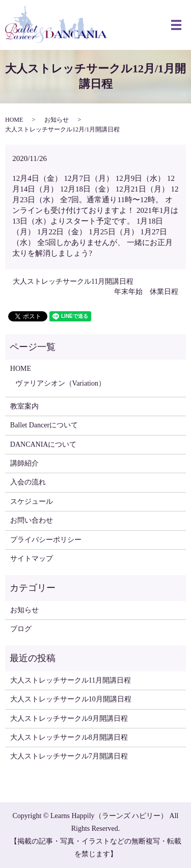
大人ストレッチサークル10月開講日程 (71, 699)
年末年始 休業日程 (146, 292)
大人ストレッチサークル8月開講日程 (69, 737)
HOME (14, 120)
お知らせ (57, 120)
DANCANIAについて (44, 444)
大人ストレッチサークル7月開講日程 (69, 756)
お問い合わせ (32, 520)
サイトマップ (32, 559)
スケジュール (32, 501)
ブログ (21, 629)
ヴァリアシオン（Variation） (60, 383)
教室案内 (24, 406)
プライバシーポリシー (46, 540)
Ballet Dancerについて (44, 425)
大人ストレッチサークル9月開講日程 (69, 718)
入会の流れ (28, 482)
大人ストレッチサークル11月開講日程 (73, 281)
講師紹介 (24, 463)
